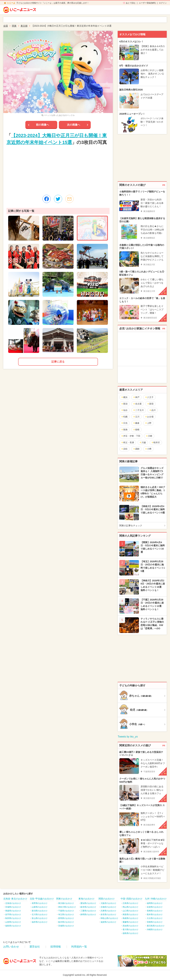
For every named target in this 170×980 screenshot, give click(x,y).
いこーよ (11, 3)
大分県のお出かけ (155, 918)
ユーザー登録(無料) (147, 3)
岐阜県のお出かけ (88, 907)
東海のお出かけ (86, 899)
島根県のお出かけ (130, 918)
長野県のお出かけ (40, 903)
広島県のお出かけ (130, 903)
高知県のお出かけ (130, 926)
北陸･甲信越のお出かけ (42, 899)
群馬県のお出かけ (66, 918)
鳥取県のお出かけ (130, 915)
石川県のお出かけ (40, 915)
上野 (148, 423)
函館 (136, 449)
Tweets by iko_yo (128, 737)
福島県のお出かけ (13, 926)
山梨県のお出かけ (40, 907)
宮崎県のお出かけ (155, 922)
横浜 (124, 397)
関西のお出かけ (107, 899)
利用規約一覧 (79, 947)
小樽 (148, 449)
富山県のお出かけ (40, 918)
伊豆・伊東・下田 (131, 436)
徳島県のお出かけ (130, 933)
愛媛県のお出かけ (130, 922)
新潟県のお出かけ (40, 911)
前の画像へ (42, 125)
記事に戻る (58, 362)
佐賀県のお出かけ (155, 907)
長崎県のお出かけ (155, 911)
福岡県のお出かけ (155, 903)
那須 (124, 404)
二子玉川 (138, 410)
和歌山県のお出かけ (109, 918)
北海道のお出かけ (13, 903)
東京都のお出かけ (66, 903)
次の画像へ (74, 125)
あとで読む (131, 3)
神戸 (136, 397)
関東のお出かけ (64, 899)
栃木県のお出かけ (66, 922)
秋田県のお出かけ (13, 918)
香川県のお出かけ (130, 930)
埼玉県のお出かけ (66, 915)
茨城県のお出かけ (66, 926)
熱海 (124, 430)
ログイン (163, 3)
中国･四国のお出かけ (132, 899)
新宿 (150, 404)
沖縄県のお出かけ (155, 930)
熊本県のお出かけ (155, 915)
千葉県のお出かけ (66, 911)
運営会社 (35, 947)
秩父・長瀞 (127, 442)
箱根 (136, 430)
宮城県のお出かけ (13, 907)
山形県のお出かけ (13, 922)
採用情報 (56, 947)
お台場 (149, 417)
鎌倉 (136, 423)
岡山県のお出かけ (130, 907)
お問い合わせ (11, 947)
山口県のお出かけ (130, 911)
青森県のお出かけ (13, 911)
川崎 (149, 436)
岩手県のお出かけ (13, 915)
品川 (152, 410)
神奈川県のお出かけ (67, 907)
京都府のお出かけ (108, 907)
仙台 (124, 410)
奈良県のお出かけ (108, 915)
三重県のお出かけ (88, 911)
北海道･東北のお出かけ (15, 899)
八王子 (149, 397)
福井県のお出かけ (40, 922)
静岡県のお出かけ (88, 915)
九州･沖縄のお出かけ (156, 899)
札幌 (124, 417)
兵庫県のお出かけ (108, 911)
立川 (136, 417)
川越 (143, 442)
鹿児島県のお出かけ (156, 926)
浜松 (124, 449)
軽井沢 (156, 442)
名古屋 (137, 404)
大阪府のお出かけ (108, 903)
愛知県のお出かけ (88, 903)
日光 (124, 423)
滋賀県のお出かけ (108, 922)
